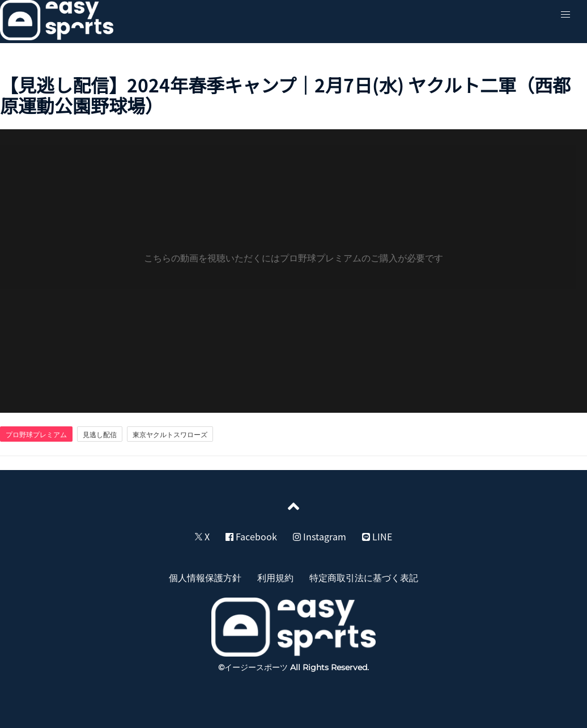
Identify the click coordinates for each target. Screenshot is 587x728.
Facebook (251, 536)
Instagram (320, 536)
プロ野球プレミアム (36, 434)
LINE (377, 536)
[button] (565, 15)
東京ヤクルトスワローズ (170, 434)
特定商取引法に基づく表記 (364, 577)
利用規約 (275, 577)
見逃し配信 (100, 434)
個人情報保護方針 (205, 577)
